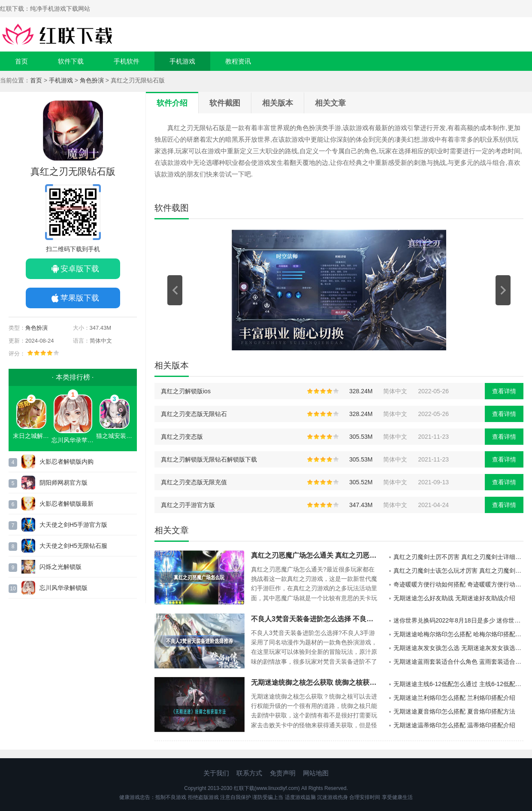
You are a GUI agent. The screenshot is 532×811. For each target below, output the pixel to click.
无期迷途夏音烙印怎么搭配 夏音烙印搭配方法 (454, 711)
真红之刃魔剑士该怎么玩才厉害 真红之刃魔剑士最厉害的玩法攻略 (458, 571)
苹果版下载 (80, 298)
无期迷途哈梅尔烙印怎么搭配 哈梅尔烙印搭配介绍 (458, 634)
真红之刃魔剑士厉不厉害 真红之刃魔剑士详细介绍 (458, 557)
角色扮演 (92, 80)
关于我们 (216, 773)
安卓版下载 (80, 269)
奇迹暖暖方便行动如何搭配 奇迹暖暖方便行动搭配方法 (458, 584)
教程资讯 (238, 61)
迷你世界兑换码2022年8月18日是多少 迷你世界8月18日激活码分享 (458, 620)
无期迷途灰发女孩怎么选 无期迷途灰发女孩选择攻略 (458, 648)
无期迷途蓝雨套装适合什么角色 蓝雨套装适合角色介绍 (458, 662)
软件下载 (71, 61)
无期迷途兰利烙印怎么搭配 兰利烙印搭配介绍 (454, 698)
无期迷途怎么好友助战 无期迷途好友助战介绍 (454, 598)
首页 (21, 61)
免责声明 (283, 773)
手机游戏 (182, 61)
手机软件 (127, 61)
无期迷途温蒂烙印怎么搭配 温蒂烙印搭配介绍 (454, 725)
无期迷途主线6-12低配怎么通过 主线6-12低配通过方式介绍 (458, 684)
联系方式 (249, 773)
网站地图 (316, 773)
